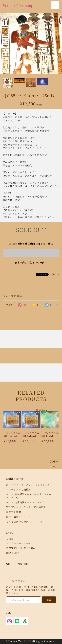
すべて (9, 305)
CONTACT (12, 553)
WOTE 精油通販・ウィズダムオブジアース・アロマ (29, 496)
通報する (55, 274)
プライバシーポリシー (18, 543)
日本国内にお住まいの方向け (31, 262)
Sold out (31, 253)
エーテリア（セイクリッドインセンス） (28, 485)
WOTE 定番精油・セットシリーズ (25, 502)
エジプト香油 (13, 512)
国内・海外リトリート (18, 517)
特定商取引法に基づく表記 (21, 548)
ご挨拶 (10, 539)
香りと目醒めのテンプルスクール (24, 522)
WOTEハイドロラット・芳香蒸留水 (26, 507)
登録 (49, 600)
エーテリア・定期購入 (18, 489)
